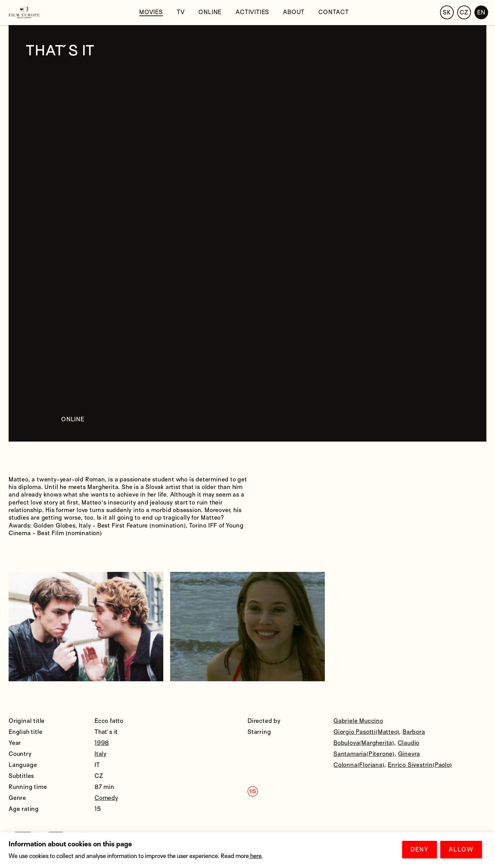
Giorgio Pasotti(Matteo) (366, 732)
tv (181, 12)
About (294, 12)
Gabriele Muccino (358, 721)
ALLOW (461, 850)
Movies (151, 12)
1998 (102, 743)
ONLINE (73, 419)
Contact (334, 12)
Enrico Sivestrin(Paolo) (420, 765)
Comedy (106, 798)
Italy (101, 754)
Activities (252, 12)
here (255, 856)
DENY (420, 850)
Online (210, 12)
